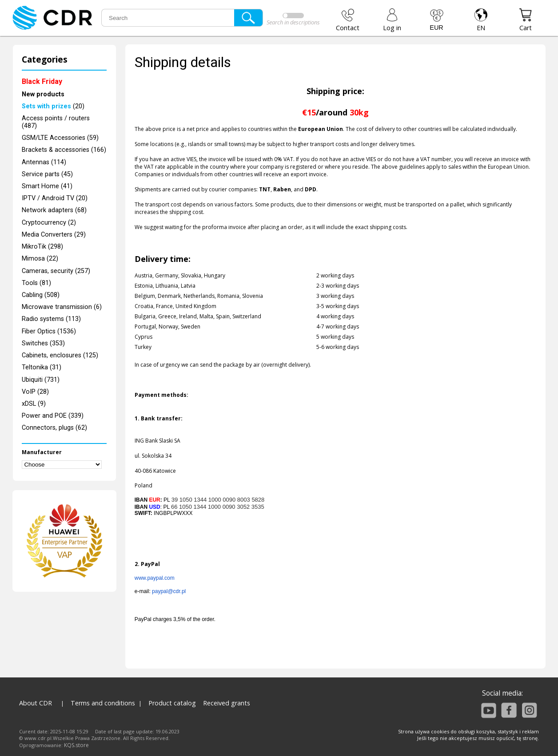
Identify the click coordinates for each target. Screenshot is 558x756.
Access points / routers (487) (56, 122)
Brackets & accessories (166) (64, 150)
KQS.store (76, 745)
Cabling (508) (41, 295)
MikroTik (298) (42, 247)
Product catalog (172, 703)
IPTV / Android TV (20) (55, 198)
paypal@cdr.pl (169, 591)
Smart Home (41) (47, 186)
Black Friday (42, 81)
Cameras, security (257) (56, 271)
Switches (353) (43, 343)
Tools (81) (36, 283)
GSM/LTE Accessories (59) (60, 138)
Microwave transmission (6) (62, 307)
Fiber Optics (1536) (49, 331)
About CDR (36, 703)
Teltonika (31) (42, 367)
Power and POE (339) (53, 416)
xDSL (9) (34, 404)
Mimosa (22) (40, 259)
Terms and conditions (103, 703)
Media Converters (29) (54, 235)
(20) (53, 106)
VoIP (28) (35, 392)
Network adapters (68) (54, 210)
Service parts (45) (47, 174)
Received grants (227, 703)
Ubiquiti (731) (41, 380)
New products (43, 94)
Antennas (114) (44, 162)
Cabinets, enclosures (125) (60, 355)
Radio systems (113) (51, 319)
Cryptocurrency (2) (49, 223)
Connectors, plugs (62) (54, 428)
